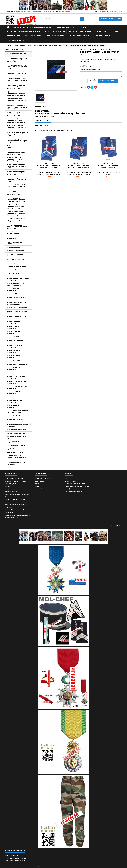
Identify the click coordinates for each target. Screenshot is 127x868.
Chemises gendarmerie (15, 263)
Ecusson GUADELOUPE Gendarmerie (14, 332)
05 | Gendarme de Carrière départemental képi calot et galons (16, 73)
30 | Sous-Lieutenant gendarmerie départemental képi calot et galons (17, 153)
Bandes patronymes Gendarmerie (14, 238)
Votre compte (41, 474)
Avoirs (37, 484)
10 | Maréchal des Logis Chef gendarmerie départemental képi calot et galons (17, 87)
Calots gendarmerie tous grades (15, 243)
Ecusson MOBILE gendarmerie (17, 364)
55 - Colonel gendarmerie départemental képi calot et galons (16, 220)
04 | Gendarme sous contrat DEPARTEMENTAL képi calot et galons (17, 67)
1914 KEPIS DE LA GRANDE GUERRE (80, 32)
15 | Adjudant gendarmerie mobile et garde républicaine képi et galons (17, 107)
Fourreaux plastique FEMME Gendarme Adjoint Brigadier (78, 166)
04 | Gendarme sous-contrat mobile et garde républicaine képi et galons (17, 60)
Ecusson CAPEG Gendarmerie (17, 294)
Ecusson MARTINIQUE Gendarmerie (14, 357)
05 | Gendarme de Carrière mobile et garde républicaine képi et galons (17, 80)
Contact (69, 474)
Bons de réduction (41, 489)
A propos (8, 489)
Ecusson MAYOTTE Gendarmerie (18, 361)
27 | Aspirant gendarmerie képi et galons (17, 147)
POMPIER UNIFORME (103, 36)
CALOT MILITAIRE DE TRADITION (54, 32)
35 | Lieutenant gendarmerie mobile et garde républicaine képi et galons (17, 173)
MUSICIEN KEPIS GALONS (15, 40)
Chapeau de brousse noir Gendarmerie (15, 255)
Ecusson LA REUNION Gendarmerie (13, 351)
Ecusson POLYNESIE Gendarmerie (13, 406)
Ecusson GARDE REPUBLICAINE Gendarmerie (17, 317)
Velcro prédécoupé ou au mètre (16, 861)
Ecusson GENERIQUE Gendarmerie (13, 322)
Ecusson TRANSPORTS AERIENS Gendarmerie (17, 420)
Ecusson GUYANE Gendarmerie (17, 337)
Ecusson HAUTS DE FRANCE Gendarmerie (16, 341)
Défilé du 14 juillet (10, 484)
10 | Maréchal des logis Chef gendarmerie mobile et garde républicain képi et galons (17, 94)
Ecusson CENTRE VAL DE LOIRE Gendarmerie (16, 298)
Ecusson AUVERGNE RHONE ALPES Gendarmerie (18, 279)
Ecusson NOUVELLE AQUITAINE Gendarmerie (16, 382)
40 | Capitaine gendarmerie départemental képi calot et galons (16, 180)
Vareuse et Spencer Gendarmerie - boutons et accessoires (16, 463)
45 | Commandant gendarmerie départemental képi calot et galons (17, 193)
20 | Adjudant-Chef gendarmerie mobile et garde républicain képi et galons (17, 121)
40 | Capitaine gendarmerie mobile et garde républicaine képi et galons (17, 186)
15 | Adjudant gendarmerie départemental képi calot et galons (16, 100)
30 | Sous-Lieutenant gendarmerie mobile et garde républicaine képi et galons (17, 159)
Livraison (8, 486)
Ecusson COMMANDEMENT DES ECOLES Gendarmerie (17, 303)
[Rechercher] (64, 19)
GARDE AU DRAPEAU (14, 36)
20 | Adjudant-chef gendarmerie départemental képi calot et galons (17, 114)
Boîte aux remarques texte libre (90, 70)
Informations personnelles (44, 479)
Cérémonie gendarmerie (15, 251)
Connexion (103, 12)
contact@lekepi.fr (65, 12)
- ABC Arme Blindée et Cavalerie (15, 858)
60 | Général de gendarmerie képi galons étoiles (17, 233)
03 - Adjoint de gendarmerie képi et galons (16, 54)
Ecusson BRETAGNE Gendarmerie (13, 290)
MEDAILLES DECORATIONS (55, 36)
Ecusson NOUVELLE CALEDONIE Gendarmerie (17, 388)
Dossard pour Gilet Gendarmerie (13, 274)
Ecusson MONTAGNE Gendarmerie (13, 369)
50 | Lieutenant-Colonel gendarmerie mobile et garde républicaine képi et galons (17, 213)
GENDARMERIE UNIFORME (33, 36)
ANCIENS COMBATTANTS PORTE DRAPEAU (71, 27)
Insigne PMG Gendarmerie (16, 445)
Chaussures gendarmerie (15, 259)
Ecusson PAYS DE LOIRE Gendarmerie (14, 401)
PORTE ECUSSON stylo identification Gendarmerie (16, 457)
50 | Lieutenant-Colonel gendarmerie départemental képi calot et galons (17, 206)
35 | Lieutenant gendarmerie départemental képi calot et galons (16, 166)
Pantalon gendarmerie (15, 452)
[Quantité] (90, 81)
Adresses (38, 486)
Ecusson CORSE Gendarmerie (17, 308)
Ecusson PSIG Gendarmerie (16, 416)
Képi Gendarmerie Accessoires (17, 449)
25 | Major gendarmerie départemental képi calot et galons (16, 127)
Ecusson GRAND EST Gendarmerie (13, 327)
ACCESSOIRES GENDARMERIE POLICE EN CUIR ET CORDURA (33, 27)
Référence (84, 55)
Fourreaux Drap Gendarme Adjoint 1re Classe (108, 166)
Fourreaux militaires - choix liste (15, 499)
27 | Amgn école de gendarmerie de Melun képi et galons (17, 141)
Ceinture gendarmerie (14, 247)
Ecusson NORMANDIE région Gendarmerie (16, 377)
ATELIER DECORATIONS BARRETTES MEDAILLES (23, 32)
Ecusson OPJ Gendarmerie (16, 397)
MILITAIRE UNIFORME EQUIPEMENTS (80, 36)
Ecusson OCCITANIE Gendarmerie (13, 393)
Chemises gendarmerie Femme (17, 266)
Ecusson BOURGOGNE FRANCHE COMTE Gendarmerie (17, 284)
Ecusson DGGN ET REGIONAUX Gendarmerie (17, 312)
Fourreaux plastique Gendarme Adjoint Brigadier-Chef (49, 166)
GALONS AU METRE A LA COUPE (106, 32)
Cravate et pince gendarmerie (17, 270)
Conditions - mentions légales (15, 479)
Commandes (39, 481)
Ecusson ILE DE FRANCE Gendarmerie (14, 346)
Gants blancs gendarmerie (16, 433)
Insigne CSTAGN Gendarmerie (17, 442)
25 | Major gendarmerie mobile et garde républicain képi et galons (17, 134)
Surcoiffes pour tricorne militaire (15, 481)
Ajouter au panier (107, 81)
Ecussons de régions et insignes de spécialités (17, 425)
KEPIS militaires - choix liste (14, 502)
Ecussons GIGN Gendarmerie (16, 430)
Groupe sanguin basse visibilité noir (17, 438)
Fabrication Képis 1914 (12, 855)
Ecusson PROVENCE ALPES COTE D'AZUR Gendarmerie (17, 412)
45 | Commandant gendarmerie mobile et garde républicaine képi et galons (17, 200)
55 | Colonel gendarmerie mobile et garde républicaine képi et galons (17, 227)
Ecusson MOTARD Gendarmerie (17, 373)
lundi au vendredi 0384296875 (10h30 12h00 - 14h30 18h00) (32, 12)
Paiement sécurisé (11, 492)
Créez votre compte (116, 12)
